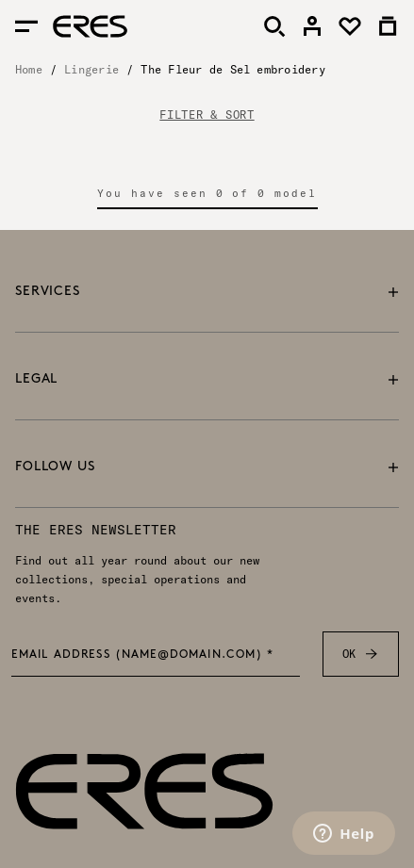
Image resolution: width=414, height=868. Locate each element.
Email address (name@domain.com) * (143, 655)
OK (361, 654)
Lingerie (91, 69)
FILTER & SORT (207, 115)
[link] (312, 26)
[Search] (274, 26)
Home (29, 69)
